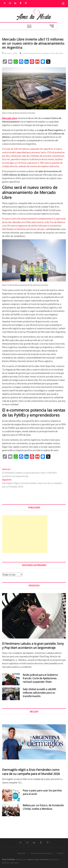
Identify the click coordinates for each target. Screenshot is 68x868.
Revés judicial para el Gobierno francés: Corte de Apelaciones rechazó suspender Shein (40, 678)
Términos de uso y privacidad (41, 853)
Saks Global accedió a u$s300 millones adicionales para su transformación (39, 693)
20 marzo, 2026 (10, 53)
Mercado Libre (57, 53)
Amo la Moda (8, 859)
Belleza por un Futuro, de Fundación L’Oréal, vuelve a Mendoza (43, 807)
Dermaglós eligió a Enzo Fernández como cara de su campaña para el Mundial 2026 (31, 772)
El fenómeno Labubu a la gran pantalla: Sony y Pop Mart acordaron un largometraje (33, 646)
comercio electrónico (31, 53)
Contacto (60, 853)
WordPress (44, 859)
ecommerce (46, 53)
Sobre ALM (21, 853)
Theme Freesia (33, 859)
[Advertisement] (25, 534)
